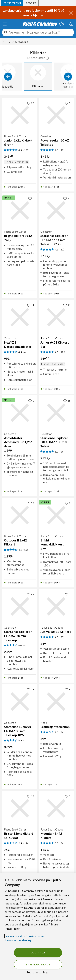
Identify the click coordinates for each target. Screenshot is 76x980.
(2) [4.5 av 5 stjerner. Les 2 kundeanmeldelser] (25, 740)
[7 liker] (67, 594)
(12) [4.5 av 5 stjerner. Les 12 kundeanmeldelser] (62, 250)
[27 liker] (30, 103)
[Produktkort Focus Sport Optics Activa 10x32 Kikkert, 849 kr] (56, 606)
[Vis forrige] (8, 77)
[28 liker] (30, 796)
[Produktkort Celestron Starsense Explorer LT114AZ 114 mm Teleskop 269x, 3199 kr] (56, 210)
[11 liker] (67, 305)
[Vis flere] (68, 77)
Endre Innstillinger (38, 972)
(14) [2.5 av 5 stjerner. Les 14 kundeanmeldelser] (26, 843)
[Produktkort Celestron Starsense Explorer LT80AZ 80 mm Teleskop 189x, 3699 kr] (20, 702)
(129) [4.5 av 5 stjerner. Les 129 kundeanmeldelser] (26, 150)
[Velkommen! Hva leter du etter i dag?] (41, 32)
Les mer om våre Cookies (20, 936)
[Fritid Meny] (13, 42)
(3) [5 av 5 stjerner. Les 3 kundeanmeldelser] (61, 843)
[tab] (12, 3)
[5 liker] (67, 103)
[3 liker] (31, 503)
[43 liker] (67, 198)
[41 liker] (30, 594)
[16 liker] (67, 401)
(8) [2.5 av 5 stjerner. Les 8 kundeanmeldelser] (61, 732)
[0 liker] (31, 198)
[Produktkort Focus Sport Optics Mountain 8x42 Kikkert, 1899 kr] (56, 808)
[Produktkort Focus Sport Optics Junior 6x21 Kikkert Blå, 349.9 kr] (56, 317)
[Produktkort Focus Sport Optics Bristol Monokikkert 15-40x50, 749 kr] (20, 808)
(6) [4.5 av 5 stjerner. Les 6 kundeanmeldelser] (25, 352)
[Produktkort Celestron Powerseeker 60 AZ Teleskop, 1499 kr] (56, 115)
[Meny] (5, 24)
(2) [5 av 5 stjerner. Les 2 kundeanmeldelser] (61, 452)
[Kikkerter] (40, 77)
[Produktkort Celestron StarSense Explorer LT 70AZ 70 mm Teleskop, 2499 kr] (20, 606)
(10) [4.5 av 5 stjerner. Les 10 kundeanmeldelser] (62, 150)
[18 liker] (30, 689)
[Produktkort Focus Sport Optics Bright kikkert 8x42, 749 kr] (20, 210)
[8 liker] (67, 689)
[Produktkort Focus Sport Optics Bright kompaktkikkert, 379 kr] (56, 515)
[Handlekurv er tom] (71, 24)
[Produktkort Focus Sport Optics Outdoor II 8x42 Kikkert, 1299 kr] (20, 515)
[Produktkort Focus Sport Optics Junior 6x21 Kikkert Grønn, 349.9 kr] (20, 115)
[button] (47, 58)
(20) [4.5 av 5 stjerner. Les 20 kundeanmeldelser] (62, 637)
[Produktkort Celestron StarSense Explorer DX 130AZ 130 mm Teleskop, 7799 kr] (56, 413)
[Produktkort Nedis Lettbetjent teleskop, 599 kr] (56, 702)
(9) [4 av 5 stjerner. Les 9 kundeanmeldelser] (25, 645)
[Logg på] (62, 24)
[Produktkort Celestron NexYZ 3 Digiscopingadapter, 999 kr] (20, 317)
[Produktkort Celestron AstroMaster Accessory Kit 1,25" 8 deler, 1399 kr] (20, 413)
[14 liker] (30, 305)
